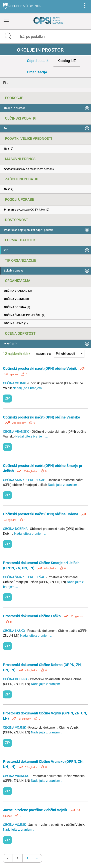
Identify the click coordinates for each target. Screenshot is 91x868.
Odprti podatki (38, 61)
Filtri (6, 83)
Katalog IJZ (67, 61)
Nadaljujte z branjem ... (29, 388)
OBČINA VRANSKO (17, 432)
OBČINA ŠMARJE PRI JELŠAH (25, 480)
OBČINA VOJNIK (15, 383)
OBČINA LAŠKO (14, 631)
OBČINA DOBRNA (16, 529)
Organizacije (37, 72)
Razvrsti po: (43, 354)
